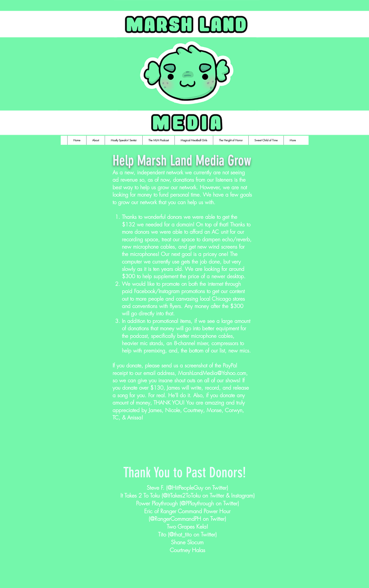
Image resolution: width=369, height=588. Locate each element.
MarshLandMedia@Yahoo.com (212, 373)
